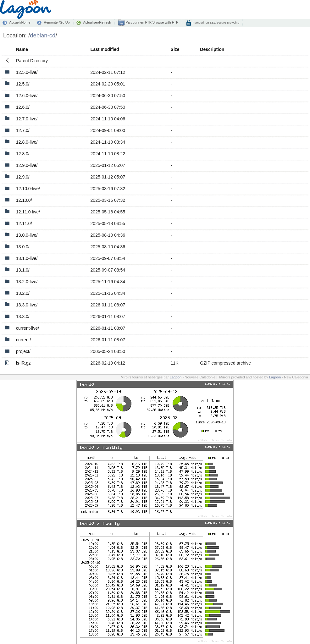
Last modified (105, 49)
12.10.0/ (24, 200)
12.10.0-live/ (28, 189)
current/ (23, 340)
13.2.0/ (23, 293)
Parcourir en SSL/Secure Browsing (216, 22)
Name (22, 49)
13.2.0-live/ (27, 282)
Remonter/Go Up (57, 22)
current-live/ (28, 328)
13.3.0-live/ (27, 305)
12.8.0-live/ (27, 142)
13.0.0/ (23, 247)
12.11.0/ (24, 223)
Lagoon (176, 377)
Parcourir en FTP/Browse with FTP (151, 22)
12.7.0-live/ (27, 119)
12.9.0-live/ (27, 165)
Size (175, 49)
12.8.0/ (23, 154)
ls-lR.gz (23, 363)
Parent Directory (32, 61)
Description (212, 49)
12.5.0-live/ (27, 72)
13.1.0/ (23, 270)
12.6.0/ (23, 107)
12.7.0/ (23, 130)
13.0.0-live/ (27, 235)
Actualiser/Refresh (97, 22)
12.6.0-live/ (27, 96)
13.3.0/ (23, 316)
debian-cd (43, 35)
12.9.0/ (23, 177)
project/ (23, 351)
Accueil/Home (20, 22)
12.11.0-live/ (28, 212)
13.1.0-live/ (27, 258)
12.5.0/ (23, 84)
